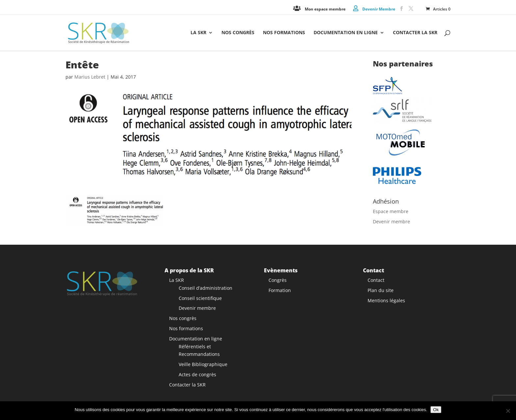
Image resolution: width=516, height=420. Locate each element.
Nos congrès (238, 33)
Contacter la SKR (415, 33)
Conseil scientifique (200, 298)
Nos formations (284, 33)
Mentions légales (386, 300)
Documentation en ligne (346, 33)
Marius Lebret (90, 77)
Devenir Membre (379, 9)
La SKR (198, 33)
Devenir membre (391, 222)
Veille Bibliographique (203, 364)
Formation (280, 290)
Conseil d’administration (206, 288)
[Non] (508, 411)
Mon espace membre (325, 9)
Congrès (278, 280)
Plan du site (381, 290)
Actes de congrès (197, 374)
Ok (436, 410)
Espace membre (391, 211)
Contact (376, 280)
